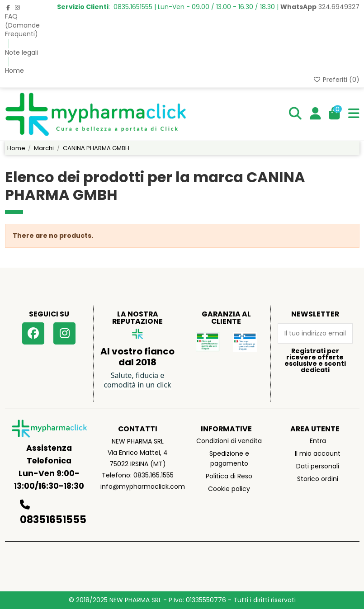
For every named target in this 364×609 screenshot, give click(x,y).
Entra (318, 441)
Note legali (21, 52)
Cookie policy (229, 489)
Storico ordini (318, 479)
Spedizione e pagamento (229, 458)
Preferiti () (336, 80)
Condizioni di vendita (229, 441)
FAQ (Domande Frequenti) (22, 25)
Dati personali (318, 466)
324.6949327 (320, 7)
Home (14, 71)
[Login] (315, 114)
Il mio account (318, 453)
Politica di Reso (229, 476)
